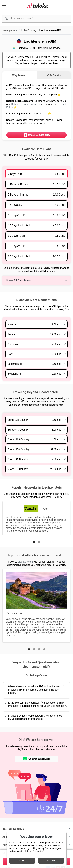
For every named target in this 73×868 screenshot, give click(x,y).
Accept (22, 861)
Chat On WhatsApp (36, 759)
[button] (34, 542)
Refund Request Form (23, 104)
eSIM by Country (27, 30)
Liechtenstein (25, 562)
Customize (51, 861)
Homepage (9, 30)
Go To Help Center (36, 675)
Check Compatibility (36, 135)
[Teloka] (38, 6)
